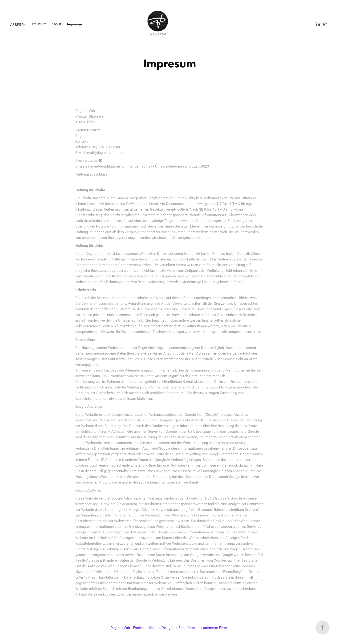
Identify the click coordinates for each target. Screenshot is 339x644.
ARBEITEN (18, 24)
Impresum (75, 24)
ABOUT (56, 24)
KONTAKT (39, 24)
